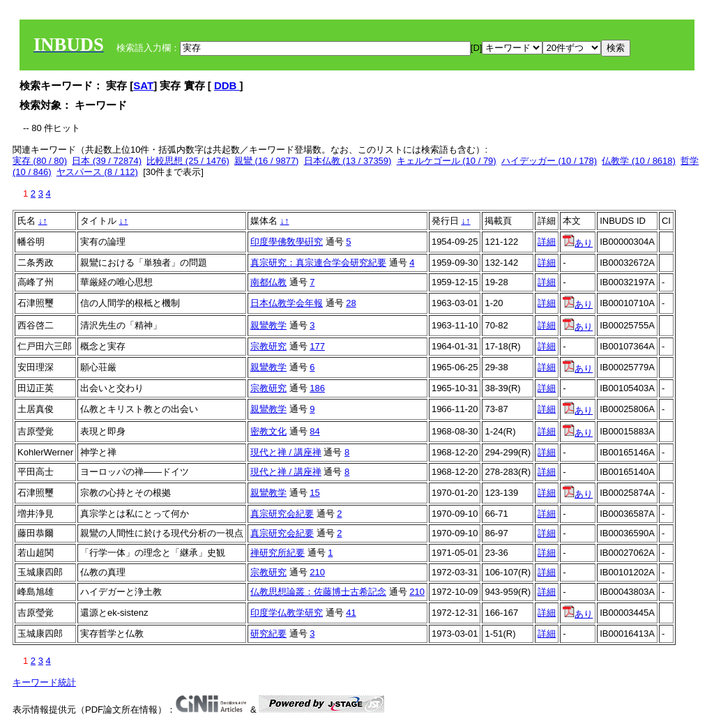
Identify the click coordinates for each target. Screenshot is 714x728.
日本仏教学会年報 (287, 303)
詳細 (547, 242)
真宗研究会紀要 (282, 514)
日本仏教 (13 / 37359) (348, 161)
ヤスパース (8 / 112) (97, 172)
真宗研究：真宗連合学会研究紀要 (318, 263)
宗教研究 (268, 346)
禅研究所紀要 (278, 553)
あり (578, 243)
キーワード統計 (44, 682)
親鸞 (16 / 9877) (267, 161)
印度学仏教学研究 (287, 613)
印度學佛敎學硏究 (287, 242)
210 (317, 572)
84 (314, 431)
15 (314, 493)
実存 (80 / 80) (40, 161)
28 (351, 303)
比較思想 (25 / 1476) (188, 161)
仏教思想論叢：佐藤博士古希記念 (318, 592)
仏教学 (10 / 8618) (639, 161)
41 (351, 613)
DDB (227, 85)
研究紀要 (268, 634)
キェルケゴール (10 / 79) (447, 161)
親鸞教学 (268, 325)
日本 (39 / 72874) (107, 161)
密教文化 (268, 431)
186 (317, 388)
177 (317, 346)
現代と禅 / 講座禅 (286, 452)
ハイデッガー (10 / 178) (549, 161)
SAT (143, 85)
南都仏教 (268, 282)
